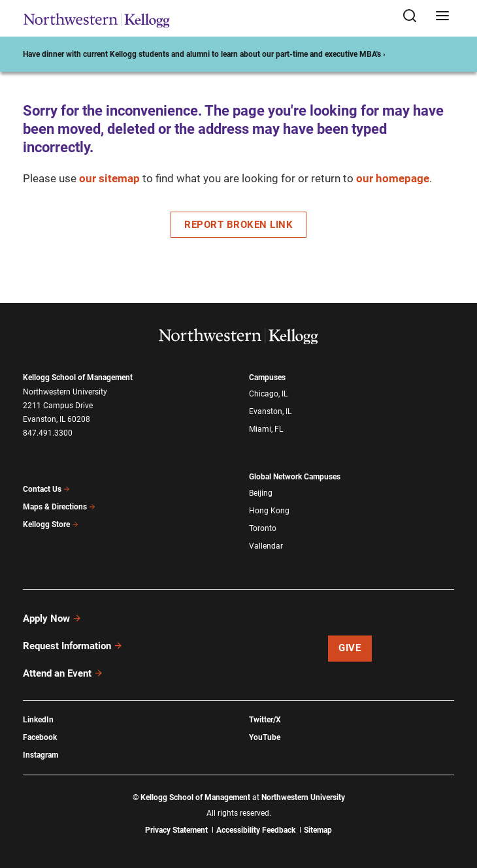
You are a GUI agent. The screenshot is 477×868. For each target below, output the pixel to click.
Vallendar (266, 546)
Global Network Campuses (295, 477)
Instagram (41, 755)
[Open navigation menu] (442, 17)
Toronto (263, 528)
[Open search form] (414, 17)
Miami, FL (266, 429)
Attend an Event (63, 673)
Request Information (73, 646)
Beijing (261, 493)
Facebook (40, 737)
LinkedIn (38, 720)
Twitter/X (265, 720)
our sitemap (109, 178)
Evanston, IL (270, 411)
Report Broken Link (238, 225)
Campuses (267, 378)
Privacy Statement (176, 830)
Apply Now (52, 619)
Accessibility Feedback (256, 830)
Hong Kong (269, 511)
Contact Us (47, 489)
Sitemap (318, 830)
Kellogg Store (51, 524)
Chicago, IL (268, 394)
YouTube (265, 737)
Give (350, 648)
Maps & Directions (59, 507)
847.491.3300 (48, 433)
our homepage (393, 178)
